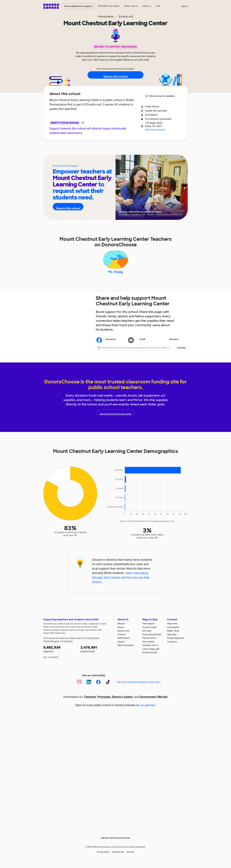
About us (147, 6)
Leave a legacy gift (151, 656)
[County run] (126, 16)
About (96, 150)
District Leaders (122, 704)
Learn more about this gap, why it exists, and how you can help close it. (121, 584)
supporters (60, 655)
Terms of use (118, 856)
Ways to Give (150, 626)
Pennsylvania (106, 16)
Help (158, 6)
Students (133, 150)
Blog (177, 638)
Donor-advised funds (152, 641)
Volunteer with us (150, 652)
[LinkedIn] (89, 689)
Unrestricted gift (150, 659)
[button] (142, 354)
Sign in (185, 6)
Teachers (114, 150)
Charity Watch (93, 645)
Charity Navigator (51, 648)
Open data (172, 641)
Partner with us (131, 6)
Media (170, 638)
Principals (104, 704)
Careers (121, 648)
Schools (130, 856)
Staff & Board (124, 645)
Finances (122, 641)
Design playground (176, 645)
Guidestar (68, 648)
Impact (121, 634)
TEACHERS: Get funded (108, 6)
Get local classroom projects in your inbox (139, 689)
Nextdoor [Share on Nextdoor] (170, 346)
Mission (121, 630)
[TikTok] (108, 689)
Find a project (148, 630)
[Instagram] (79, 689)
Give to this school (115, 75)
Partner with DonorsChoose (115, 840)
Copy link (181, 354)
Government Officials (154, 704)
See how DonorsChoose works (115, 419)
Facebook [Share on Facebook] (106, 346)
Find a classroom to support (78, 6)
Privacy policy (103, 856)
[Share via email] (142, 346)
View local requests (155, 130)
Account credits (150, 634)
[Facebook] (98, 689)
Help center (172, 630)
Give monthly (148, 648)
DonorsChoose (51, 6)
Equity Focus (123, 638)
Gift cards (147, 638)
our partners (148, 712)
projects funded (97, 655)
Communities (173, 634)
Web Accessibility (126, 652)
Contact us (172, 648)
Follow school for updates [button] (160, 96)
